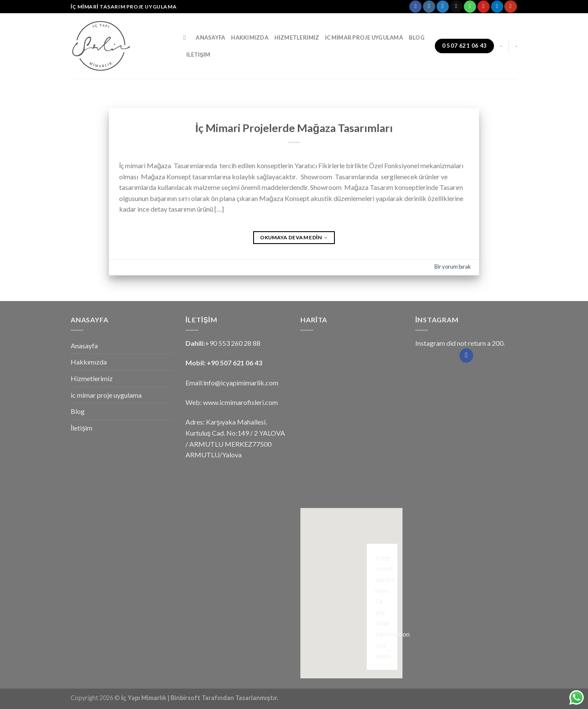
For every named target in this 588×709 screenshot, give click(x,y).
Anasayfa (210, 37)
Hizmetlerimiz (297, 37)
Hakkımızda (250, 37)
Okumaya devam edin (294, 237)
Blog (417, 37)
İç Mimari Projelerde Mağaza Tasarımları (294, 128)
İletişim (198, 55)
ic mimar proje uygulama (364, 37)
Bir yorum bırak (453, 267)
